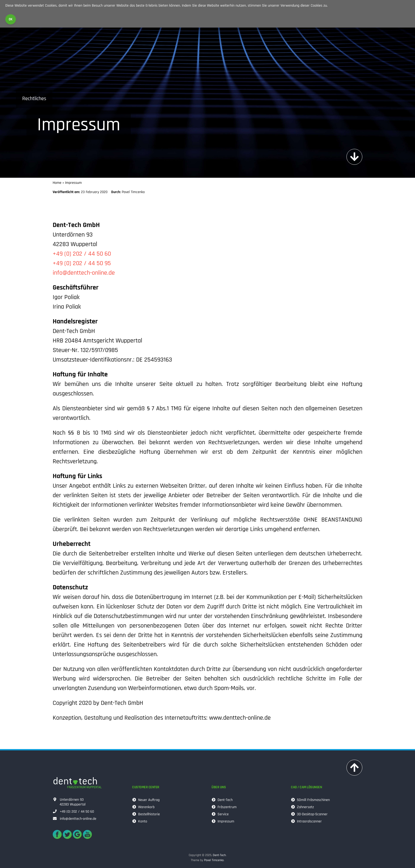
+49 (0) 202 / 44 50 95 (82, 263)
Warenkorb (144, 807)
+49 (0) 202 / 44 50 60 (82, 254)
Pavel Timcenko (214, 860)
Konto (140, 822)
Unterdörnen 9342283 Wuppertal (70, 802)
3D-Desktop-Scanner (310, 814)
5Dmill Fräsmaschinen (311, 800)
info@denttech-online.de (84, 273)
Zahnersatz (303, 807)
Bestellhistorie (147, 814)
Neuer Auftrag (147, 800)
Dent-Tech (223, 800)
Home (57, 183)
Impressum (224, 822)
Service (221, 814)
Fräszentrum (225, 807)
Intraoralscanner (307, 822)
